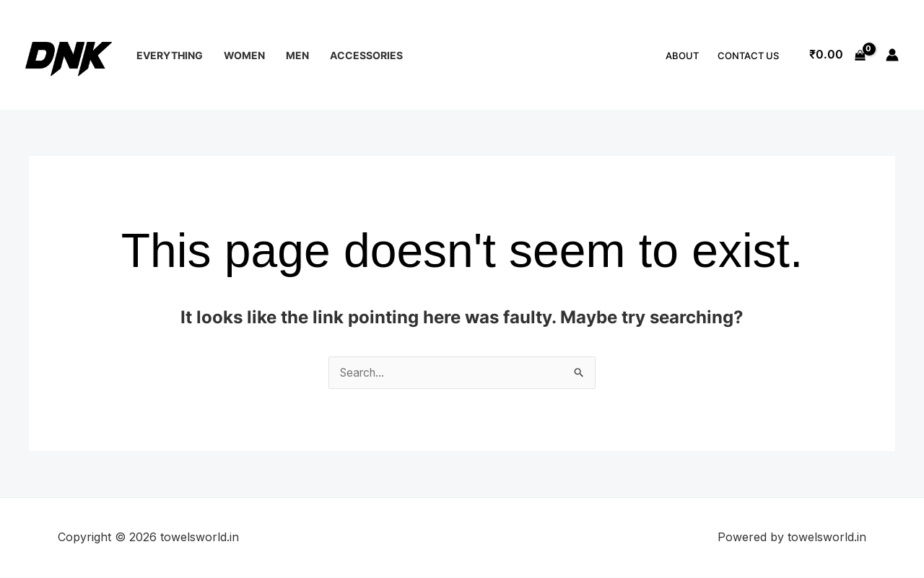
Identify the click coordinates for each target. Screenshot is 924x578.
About (682, 56)
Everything (170, 55)
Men (297, 55)
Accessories (366, 55)
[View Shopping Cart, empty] (837, 55)
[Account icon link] (892, 55)
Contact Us (748, 56)
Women (244, 55)
